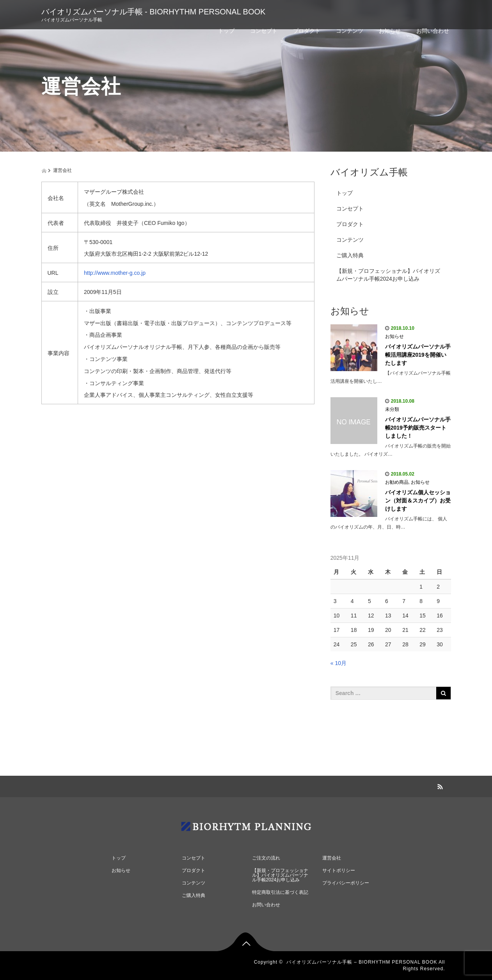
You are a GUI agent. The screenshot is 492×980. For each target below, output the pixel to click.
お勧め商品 (397, 482)
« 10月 (338, 663)
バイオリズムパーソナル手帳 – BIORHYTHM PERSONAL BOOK (362, 962)
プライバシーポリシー (346, 883)
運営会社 (332, 858)
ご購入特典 (350, 255)
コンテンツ (350, 31)
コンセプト (264, 31)
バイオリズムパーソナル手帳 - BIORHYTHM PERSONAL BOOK (154, 12)
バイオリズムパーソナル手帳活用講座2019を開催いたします (418, 355)
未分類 (392, 409)
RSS (439, 785)
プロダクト (307, 31)
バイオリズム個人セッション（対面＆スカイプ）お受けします (418, 501)
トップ (226, 31)
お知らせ (390, 31)
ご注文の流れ (266, 858)
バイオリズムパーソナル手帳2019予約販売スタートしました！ (418, 428)
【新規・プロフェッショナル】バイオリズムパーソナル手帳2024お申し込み (388, 275)
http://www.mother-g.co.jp (115, 273)
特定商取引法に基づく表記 (280, 892)
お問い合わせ (433, 31)
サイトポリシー (339, 870)
